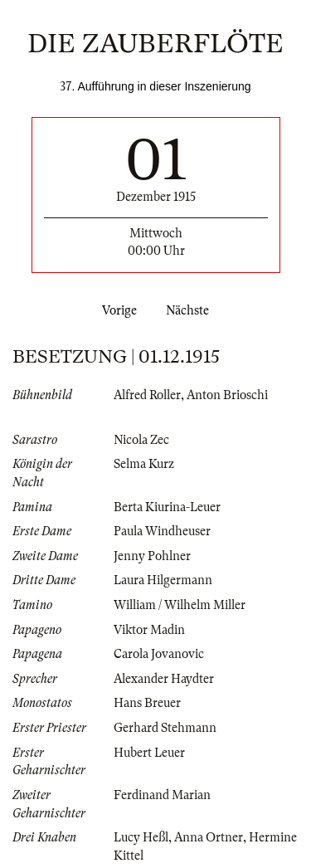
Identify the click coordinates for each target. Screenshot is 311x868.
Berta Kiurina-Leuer (167, 507)
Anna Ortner (209, 837)
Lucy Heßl (141, 837)
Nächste (191, 310)
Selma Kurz (144, 464)
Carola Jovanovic (159, 654)
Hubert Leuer (149, 753)
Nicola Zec (141, 440)
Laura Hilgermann (163, 580)
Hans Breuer (147, 703)
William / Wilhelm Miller (180, 605)
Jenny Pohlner (152, 556)
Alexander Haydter (164, 679)
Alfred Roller (147, 395)
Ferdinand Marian (162, 795)
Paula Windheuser (162, 531)
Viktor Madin (149, 630)
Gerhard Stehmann (165, 728)
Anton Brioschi (227, 395)
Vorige (116, 310)
